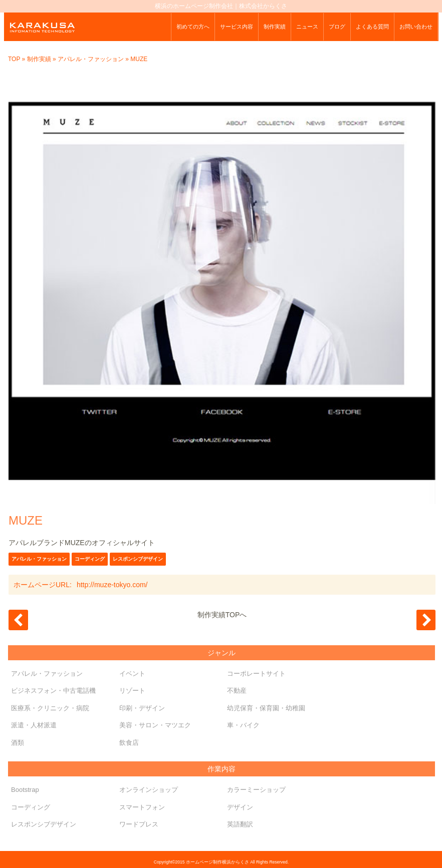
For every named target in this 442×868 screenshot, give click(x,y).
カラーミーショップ (256, 790)
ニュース (307, 27)
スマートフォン (142, 807)
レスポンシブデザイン (138, 559)
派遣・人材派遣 (34, 725)
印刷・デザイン (142, 708)
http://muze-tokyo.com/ (112, 585)
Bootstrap (25, 790)
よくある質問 (372, 27)
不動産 (237, 691)
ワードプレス (139, 824)
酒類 (18, 743)
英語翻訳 (240, 824)
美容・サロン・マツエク (155, 725)
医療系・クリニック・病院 (50, 708)
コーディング (90, 559)
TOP (14, 59)
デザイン (240, 807)
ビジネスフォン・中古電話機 (53, 691)
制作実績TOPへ (222, 615)
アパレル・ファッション (91, 59)
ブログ (337, 27)
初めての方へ (193, 27)
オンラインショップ (149, 790)
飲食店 (129, 743)
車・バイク (243, 725)
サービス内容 (237, 27)
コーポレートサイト (256, 674)
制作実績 (275, 27)
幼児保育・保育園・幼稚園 (266, 708)
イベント (132, 674)
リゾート (132, 691)
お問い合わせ (416, 27)
